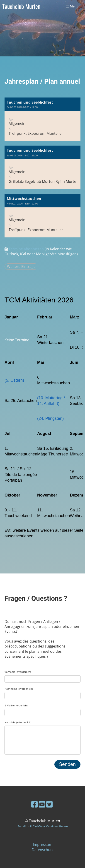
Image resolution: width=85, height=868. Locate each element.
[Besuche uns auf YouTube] (42, 804)
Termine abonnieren (26, 249)
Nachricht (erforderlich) (18, 722)
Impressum (43, 845)
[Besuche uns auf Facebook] (34, 804)
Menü (72, 6)
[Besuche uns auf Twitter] (49, 804)
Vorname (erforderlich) (18, 672)
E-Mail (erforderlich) (16, 705)
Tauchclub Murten (21, 6)
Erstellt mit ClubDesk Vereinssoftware (43, 826)
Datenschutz (42, 850)
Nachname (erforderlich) (19, 689)
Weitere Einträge (21, 267)
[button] (42, 119)
